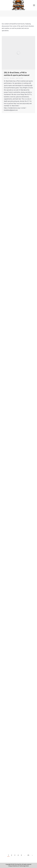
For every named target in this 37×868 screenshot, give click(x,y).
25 (28, 855)
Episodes (6, 78)
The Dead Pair (18, 864)
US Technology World (23, 866)
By (12, 78)
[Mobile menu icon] (34, 5)
